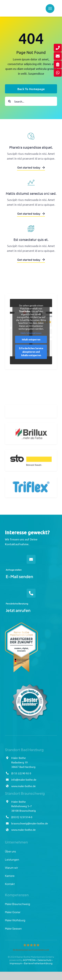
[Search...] (31, 101)
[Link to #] (50, 9)
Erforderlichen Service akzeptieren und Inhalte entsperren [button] (31, 354)
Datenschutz (44, 960)
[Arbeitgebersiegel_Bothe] (21, 624)
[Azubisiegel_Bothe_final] (30, 679)
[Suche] (10, 101)
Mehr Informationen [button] (31, 335)
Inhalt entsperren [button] (31, 342)
